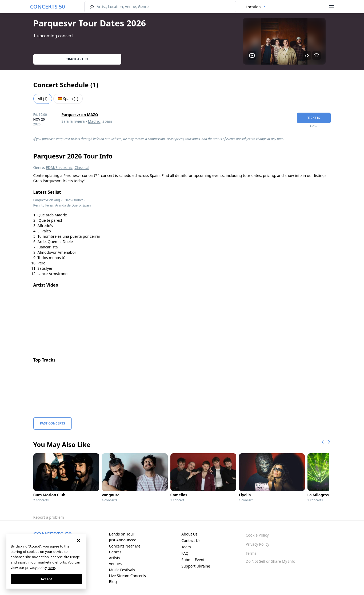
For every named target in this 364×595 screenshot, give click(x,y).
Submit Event (193, 560)
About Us (189, 534)
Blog (113, 582)
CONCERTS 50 (48, 7)
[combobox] (256, 7)
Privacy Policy (257, 544)
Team (186, 547)
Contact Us (191, 540)
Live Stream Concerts (127, 576)
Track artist (77, 59)
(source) (79, 200)
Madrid (94, 121)
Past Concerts (53, 423)
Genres (115, 552)
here (51, 568)
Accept (46, 579)
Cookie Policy (257, 535)
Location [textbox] (253, 7)
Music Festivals (122, 570)
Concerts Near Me (125, 546)
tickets (314, 118)
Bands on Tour (121, 534)
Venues (115, 564)
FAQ (185, 553)
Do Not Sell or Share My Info (270, 561)
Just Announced (123, 540)
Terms (251, 553)
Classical (82, 167)
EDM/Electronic (59, 167)
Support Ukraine (196, 566)
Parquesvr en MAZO (80, 115)
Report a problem (49, 517)
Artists (114, 558)
